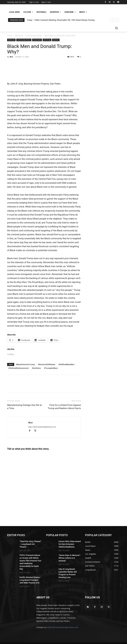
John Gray (47, 40)
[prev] (112, 20)
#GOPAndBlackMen (67, 364)
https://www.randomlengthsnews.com (42, 427)
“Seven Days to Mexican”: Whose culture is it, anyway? (69, 557)
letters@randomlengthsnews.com (63, 620)
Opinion (56, 40)
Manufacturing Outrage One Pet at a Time (24, 407)
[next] (117, 20)
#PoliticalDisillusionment (19, 368)
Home (10, 36)
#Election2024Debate (47, 364)
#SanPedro (36, 368)
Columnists (37, 40)
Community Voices (34, 36)
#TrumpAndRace (51, 368)
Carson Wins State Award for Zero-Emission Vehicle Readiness (69, 544)
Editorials (19, 36)
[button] (116, 28)
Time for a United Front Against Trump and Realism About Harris (64, 407)
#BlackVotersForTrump (26, 364)
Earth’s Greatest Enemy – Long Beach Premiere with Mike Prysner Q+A (30, 573)
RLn (11, 57)
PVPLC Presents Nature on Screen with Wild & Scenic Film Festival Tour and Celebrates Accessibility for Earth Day (30, 557)
